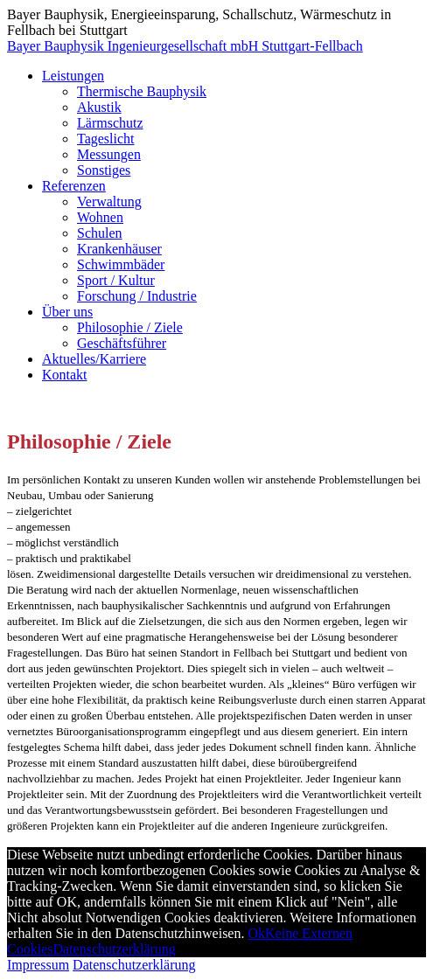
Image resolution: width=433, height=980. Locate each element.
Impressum (38, 965)
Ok (256, 933)
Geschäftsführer (122, 343)
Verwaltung (109, 202)
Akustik (99, 107)
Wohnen (100, 217)
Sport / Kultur (116, 280)
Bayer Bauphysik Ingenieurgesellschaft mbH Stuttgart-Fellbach (185, 46)
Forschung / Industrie (137, 296)
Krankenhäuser (119, 249)
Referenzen (74, 186)
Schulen (100, 233)
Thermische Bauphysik (142, 91)
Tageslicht (106, 139)
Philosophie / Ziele (130, 327)
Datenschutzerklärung (114, 949)
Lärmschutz (110, 123)
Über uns (67, 312)
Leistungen (73, 76)
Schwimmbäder (121, 264)
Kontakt (65, 375)
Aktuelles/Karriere (94, 359)
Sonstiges (104, 170)
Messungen (109, 154)
